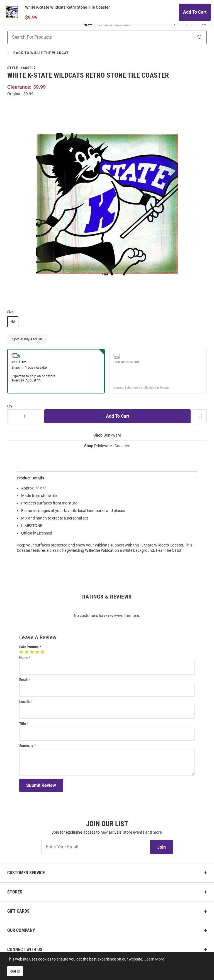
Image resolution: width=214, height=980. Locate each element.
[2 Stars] (27, 652)
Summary (26, 746)
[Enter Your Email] (95, 847)
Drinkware (107, 435)
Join (161, 847)
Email (23, 680)
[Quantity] (25, 416)
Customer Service (26, 873)
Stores (15, 892)
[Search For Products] (93, 37)
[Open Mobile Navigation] (10, 22)
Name (24, 658)
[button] (175, 22)
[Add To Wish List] (200, 416)
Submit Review (41, 785)
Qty (10, 406)
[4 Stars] (38, 652)
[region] (107, 521)
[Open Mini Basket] (203, 22)
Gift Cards (18, 911)
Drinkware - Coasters (107, 446)
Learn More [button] (155, 959)
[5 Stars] (43, 652)
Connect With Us (25, 950)
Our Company (21, 930)
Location (26, 702)
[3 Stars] (32, 652)
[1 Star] (22, 652)
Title (22, 724)
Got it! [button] (15, 971)
